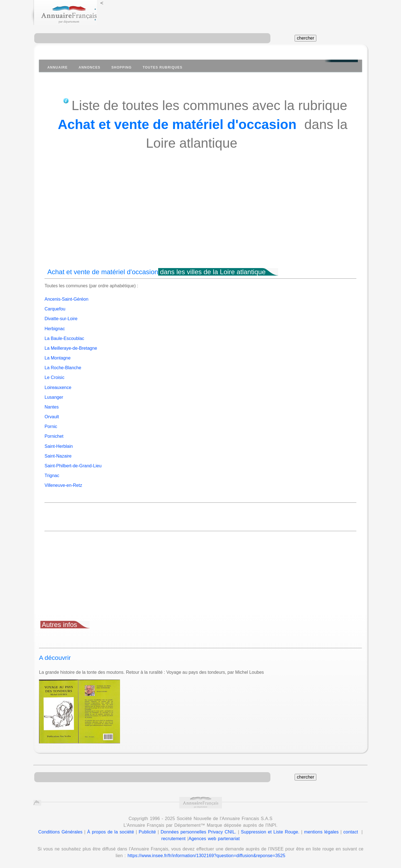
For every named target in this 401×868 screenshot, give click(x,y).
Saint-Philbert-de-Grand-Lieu (73, 466)
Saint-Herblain (59, 446)
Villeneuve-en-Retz (63, 485)
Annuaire (58, 67)
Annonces (89, 67)
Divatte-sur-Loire (61, 319)
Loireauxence (58, 387)
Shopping (122, 67)
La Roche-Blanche (63, 368)
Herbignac (55, 329)
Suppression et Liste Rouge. (270, 832)
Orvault (52, 417)
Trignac (52, 476)
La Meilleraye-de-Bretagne (71, 348)
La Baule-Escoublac (64, 338)
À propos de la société (111, 832)
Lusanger (54, 397)
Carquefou (55, 309)
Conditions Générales (61, 832)
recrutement (173, 839)
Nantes (52, 407)
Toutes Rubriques (162, 67)
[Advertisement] (200, 219)
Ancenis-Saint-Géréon (66, 299)
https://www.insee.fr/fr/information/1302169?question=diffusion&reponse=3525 (206, 856)
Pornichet (54, 436)
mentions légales (321, 832)
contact (351, 832)
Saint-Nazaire (58, 456)
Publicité (147, 832)
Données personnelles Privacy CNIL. (199, 832)
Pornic (51, 426)
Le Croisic (54, 377)
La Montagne (58, 358)
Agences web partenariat (214, 839)
